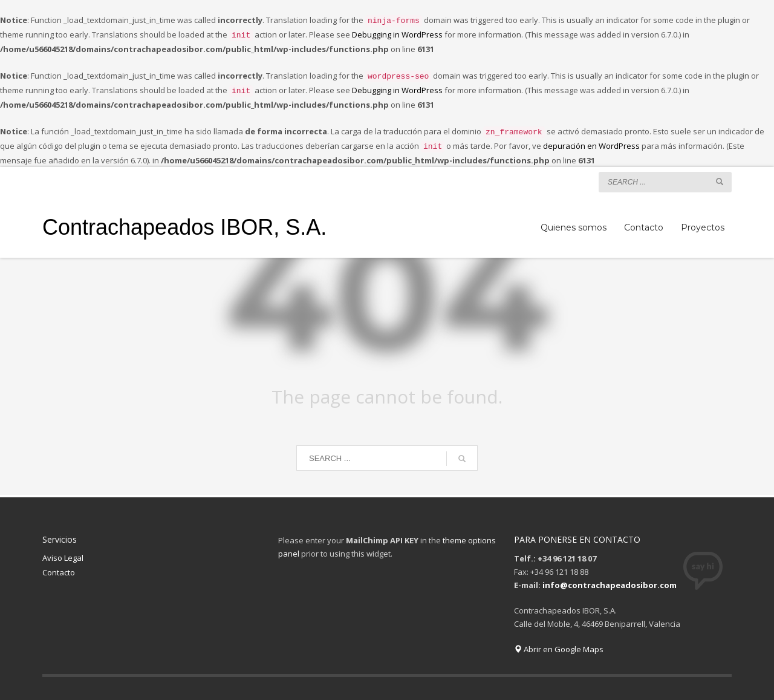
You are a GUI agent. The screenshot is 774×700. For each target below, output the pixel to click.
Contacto (59, 565)
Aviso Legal (63, 551)
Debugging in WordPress (397, 33)
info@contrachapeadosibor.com (610, 578)
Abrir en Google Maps (559, 642)
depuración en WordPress (591, 140)
